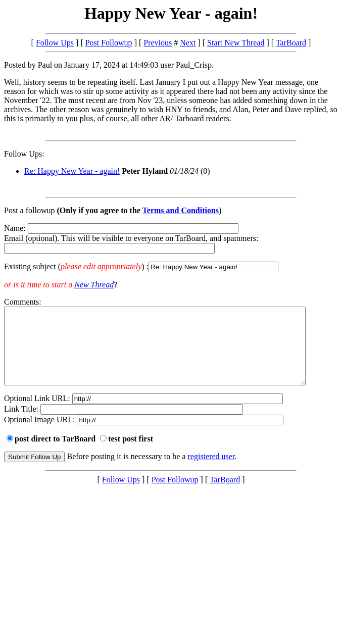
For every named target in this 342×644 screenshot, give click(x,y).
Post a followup (29, 210)
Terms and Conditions (181, 210)
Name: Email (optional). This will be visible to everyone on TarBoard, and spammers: (171, 248)
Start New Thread (236, 43)
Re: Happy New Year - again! (72, 171)
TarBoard (291, 43)
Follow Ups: (24, 154)
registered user (211, 472)
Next (188, 43)
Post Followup (109, 43)
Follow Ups (55, 43)
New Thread (94, 285)
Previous (158, 43)
